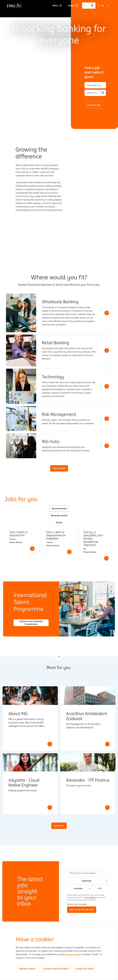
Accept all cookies (85, 969)
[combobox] (95, 93)
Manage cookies (73, 954)
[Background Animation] (37, 64)
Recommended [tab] (59, 508)
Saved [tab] (59, 522)
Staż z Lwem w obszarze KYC (18, 534)
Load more (59, 826)
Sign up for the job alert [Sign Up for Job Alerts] (82, 910)
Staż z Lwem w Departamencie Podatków (56, 535)
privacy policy (90, 897)
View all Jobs (59, 468)
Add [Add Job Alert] (100, 888)
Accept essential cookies (56, 969)
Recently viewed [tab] (59, 515)
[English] (103, 6)
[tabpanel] (59, 546)
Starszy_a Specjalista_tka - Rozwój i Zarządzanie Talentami (94, 539)
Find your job (94, 105)
